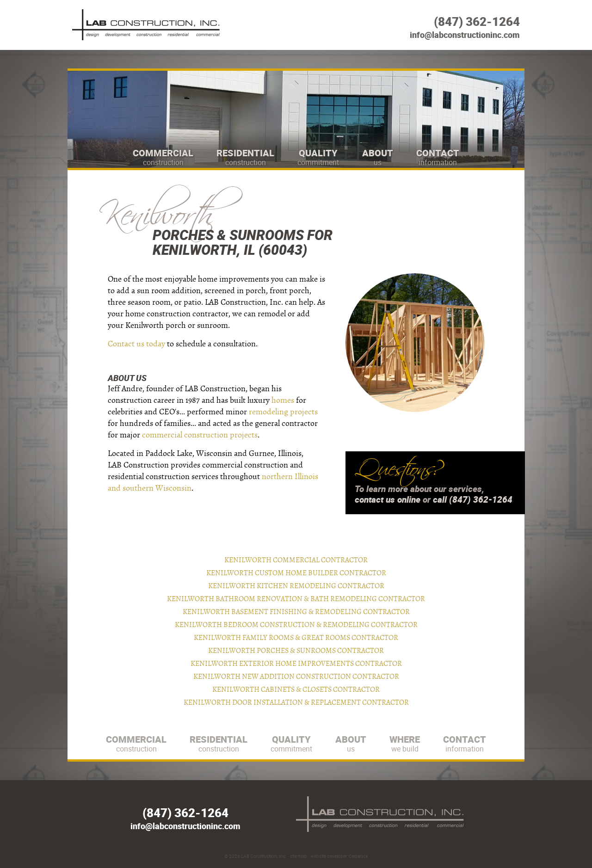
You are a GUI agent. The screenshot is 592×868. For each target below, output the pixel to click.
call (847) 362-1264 (473, 499)
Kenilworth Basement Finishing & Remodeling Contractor (296, 612)
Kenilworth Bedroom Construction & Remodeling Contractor (296, 625)
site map (299, 856)
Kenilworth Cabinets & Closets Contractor (296, 689)
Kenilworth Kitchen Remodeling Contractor (296, 586)
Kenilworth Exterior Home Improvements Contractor (296, 664)
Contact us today (136, 344)
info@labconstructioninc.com (465, 35)
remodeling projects (283, 412)
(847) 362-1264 (477, 22)
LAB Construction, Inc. (264, 856)
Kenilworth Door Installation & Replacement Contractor (296, 702)
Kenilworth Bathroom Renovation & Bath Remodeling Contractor (296, 599)
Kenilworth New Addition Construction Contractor (296, 677)
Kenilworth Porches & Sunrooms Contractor (296, 651)
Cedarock (358, 856)
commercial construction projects (200, 435)
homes (283, 400)
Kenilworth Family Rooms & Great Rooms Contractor (296, 638)
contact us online (388, 499)
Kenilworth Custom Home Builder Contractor (296, 573)
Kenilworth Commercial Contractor (296, 560)
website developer (329, 856)
